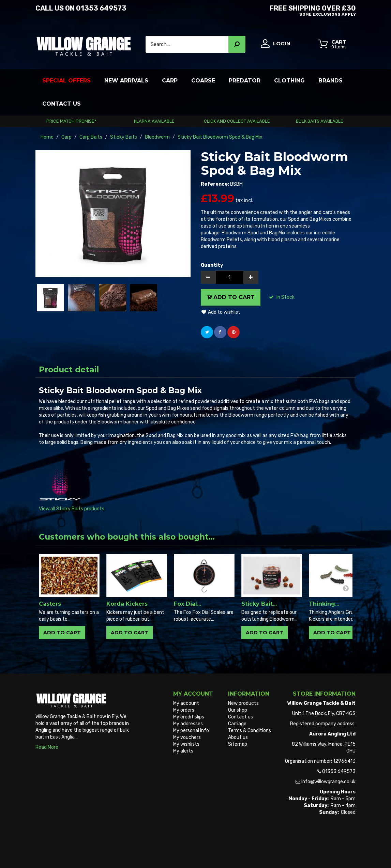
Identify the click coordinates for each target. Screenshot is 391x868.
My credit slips (189, 717)
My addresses (188, 724)
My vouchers (187, 737)
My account (186, 703)
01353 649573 (101, 8)
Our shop (238, 710)
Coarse (203, 81)
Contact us (240, 717)
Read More (47, 747)
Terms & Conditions (250, 731)
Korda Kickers (127, 604)
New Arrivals (126, 81)
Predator (245, 81)
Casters (50, 604)
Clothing (289, 81)
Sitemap (238, 744)
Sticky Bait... (259, 604)
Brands (330, 81)
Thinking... (324, 604)
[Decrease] (208, 277)
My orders (184, 710)
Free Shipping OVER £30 (278, 10)
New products (243, 703)
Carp (170, 81)
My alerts (183, 751)
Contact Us (62, 104)
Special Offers (66, 81)
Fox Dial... (187, 604)
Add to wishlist (221, 312)
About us (238, 737)
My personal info (191, 731)
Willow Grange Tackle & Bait (66, 850)
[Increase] (251, 277)
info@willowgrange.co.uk (328, 782)
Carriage (237, 724)
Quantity (212, 265)
